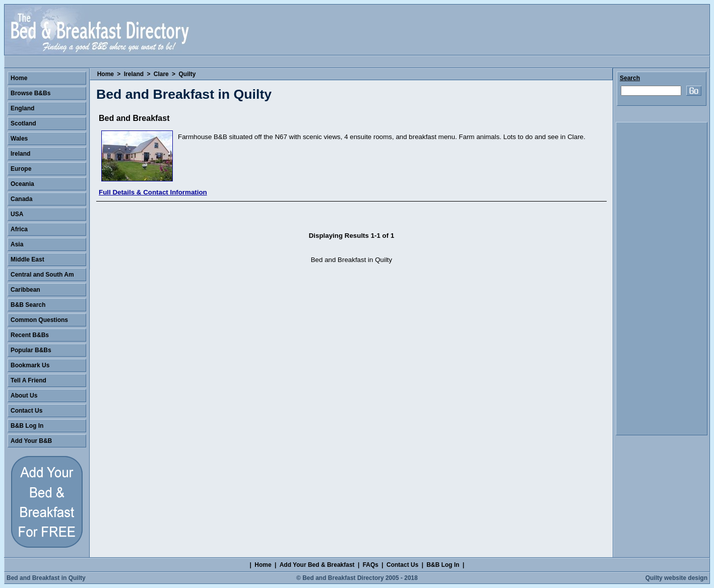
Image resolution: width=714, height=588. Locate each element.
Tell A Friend (28, 380)
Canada (21, 199)
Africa (19, 229)
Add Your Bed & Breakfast (317, 565)
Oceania (22, 184)
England (22, 108)
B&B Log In (27, 426)
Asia (17, 244)
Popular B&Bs (31, 350)
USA (17, 214)
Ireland (134, 74)
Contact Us (26, 411)
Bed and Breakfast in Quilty (46, 578)
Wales (19, 139)
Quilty (187, 74)
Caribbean (25, 290)
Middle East (27, 259)
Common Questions (39, 320)
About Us (24, 396)
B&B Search (28, 305)
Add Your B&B (31, 441)
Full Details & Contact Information (153, 192)
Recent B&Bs (30, 335)
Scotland (23, 123)
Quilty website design (676, 578)
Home (106, 74)
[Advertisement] (662, 279)
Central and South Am (42, 275)
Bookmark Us (30, 365)
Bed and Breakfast (134, 118)
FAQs (371, 565)
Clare (161, 74)
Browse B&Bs (30, 93)
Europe (21, 169)
